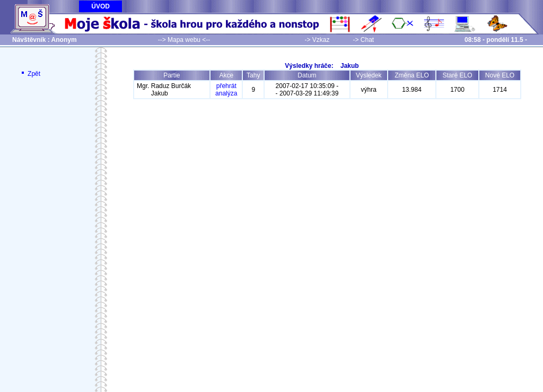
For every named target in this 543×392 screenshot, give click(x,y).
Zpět (30, 74)
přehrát (226, 86)
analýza (226, 93)
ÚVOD (100, 6)
